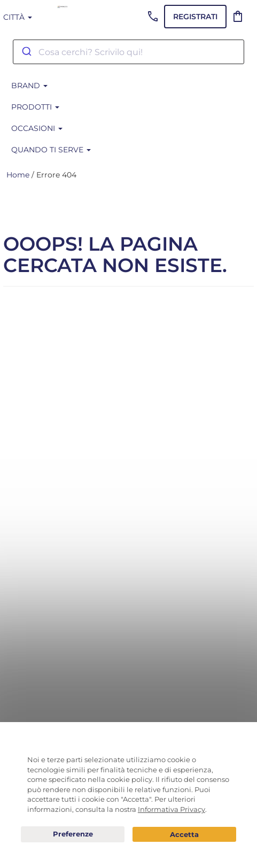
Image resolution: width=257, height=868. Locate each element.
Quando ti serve (51, 150)
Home (18, 175)
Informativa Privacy (172, 809)
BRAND (29, 86)
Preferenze (73, 834)
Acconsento (184, 835)
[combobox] (128, 52)
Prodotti (35, 107)
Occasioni (37, 128)
